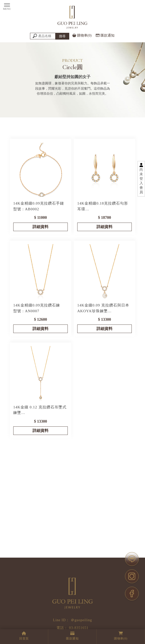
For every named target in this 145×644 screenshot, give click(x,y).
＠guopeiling (81, 620)
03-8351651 (79, 628)
